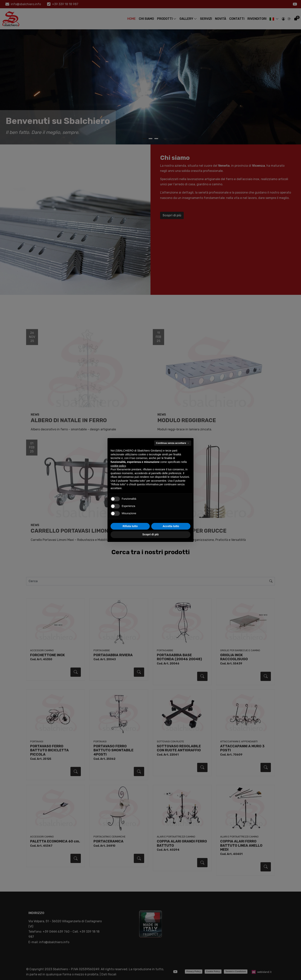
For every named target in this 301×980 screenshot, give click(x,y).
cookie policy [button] (118, 466)
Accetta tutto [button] (171, 526)
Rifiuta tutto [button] (130, 526)
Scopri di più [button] (151, 534)
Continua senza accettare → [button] (173, 443)
